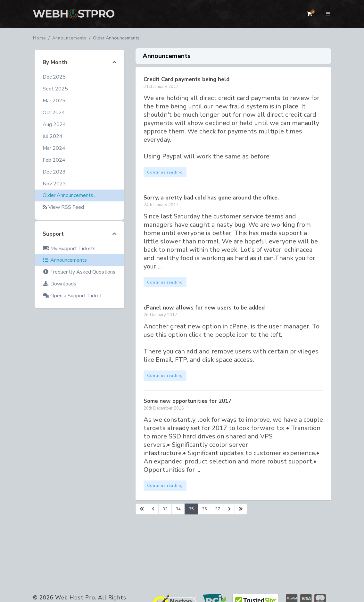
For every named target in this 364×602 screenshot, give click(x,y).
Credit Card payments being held (186, 79)
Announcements (69, 38)
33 (165, 509)
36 (204, 509)
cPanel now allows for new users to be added (204, 308)
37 (218, 509)
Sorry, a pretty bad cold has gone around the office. (211, 198)
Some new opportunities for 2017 (187, 401)
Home (39, 38)
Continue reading (165, 172)
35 (191, 509)
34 (178, 509)
